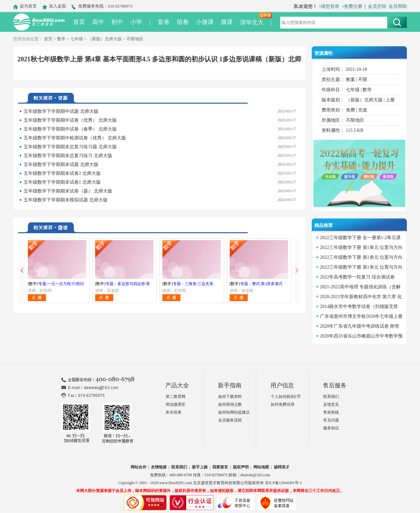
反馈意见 (331, 404)
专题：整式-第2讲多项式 (262, 284)
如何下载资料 (230, 397)
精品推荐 (324, 226)
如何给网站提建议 (234, 412)
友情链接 (159, 467)
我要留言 (220, 467)
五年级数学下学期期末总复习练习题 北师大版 (70, 147)
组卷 (183, 22)
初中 (117, 22)
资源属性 (324, 53)
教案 (350, 80)
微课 (227, 22)
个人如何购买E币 (286, 397)
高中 (98, 22)
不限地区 (135, 39)
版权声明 (241, 467)
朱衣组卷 (174, 412)
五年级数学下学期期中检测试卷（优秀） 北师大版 (75, 138)
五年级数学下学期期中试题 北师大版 (61, 111)
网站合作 (138, 467)
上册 (390, 100)
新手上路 (200, 467)
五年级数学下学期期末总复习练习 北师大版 (68, 156)
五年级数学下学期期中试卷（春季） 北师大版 (70, 129)
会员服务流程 (230, 420)
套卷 (164, 22)
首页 (79, 22)
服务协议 (331, 428)
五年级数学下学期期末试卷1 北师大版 (62, 182)
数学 (61, 39)
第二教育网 (176, 397)
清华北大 (252, 22)
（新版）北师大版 (105, 39)
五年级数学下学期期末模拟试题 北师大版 (66, 200)
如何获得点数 (230, 404)
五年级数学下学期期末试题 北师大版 (61, 164)
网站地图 (261, 467)
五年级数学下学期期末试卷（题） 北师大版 (68, 191)
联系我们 (331, 397)
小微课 (205, 22)
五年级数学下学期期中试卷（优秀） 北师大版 (70, 120)
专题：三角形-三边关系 (193, 284)
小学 (136, 22)
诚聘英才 (282, 467)
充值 (363, 110)
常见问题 (331, 420)
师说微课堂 (176, 404)
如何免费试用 (283, 404)
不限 (363, 80)
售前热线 (331, 412)
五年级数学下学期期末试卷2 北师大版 (62, 173)
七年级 (77, 39)
